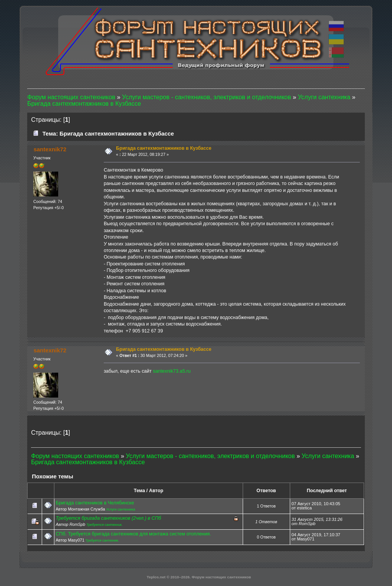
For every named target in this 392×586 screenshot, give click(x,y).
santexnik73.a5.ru (171, 371)
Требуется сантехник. (105, 525)
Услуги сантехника (121, 509)
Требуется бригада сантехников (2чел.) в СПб (108, 518)
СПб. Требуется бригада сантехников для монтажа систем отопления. (133, 534)
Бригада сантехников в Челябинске (95, 503)
